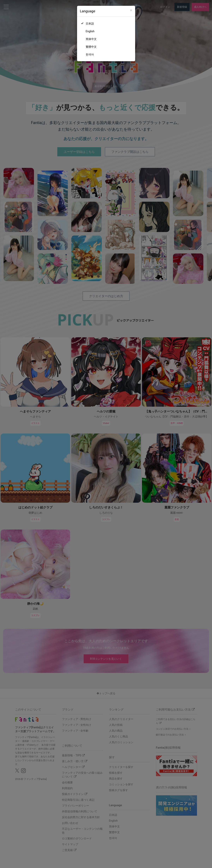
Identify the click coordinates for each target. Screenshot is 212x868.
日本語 (90, 24)
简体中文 (91, 39)
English (90, 31)
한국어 (90, 54)
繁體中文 (91, 47)
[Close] (131, 10)
